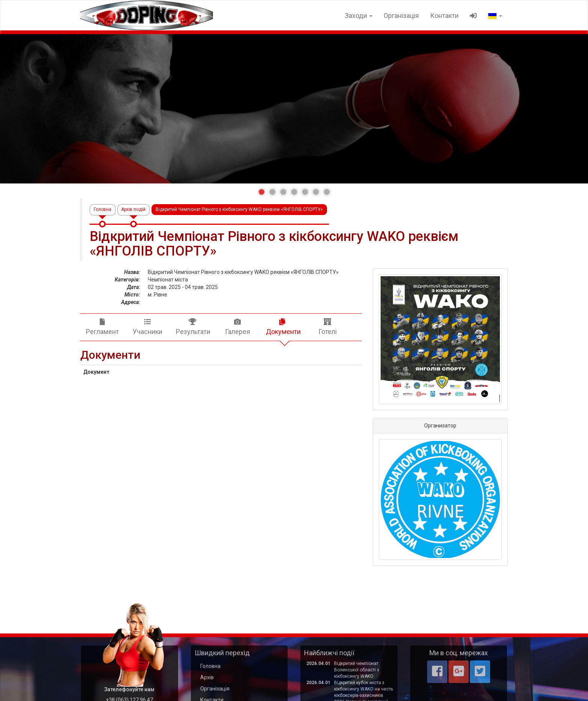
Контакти (444, 16)
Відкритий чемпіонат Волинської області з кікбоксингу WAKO (357, 670)
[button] (262, 192)
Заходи (358, 16)
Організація (401, 16)
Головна (103, 209)
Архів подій (134, 209)
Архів (207, 677)
